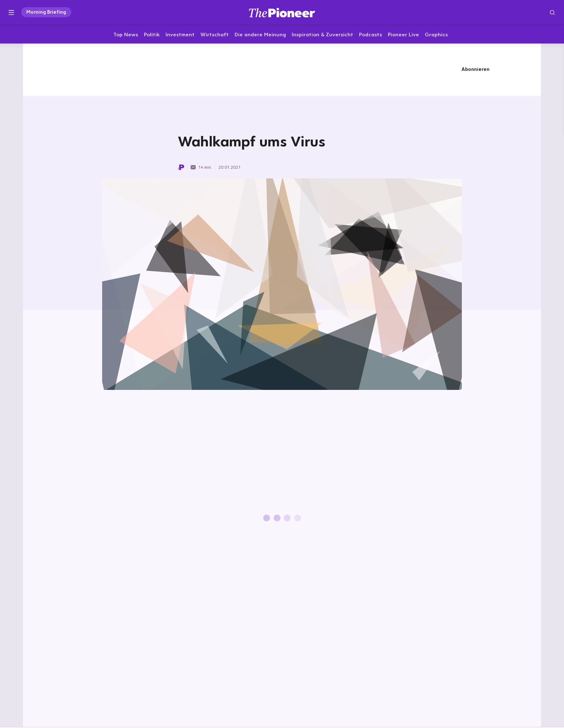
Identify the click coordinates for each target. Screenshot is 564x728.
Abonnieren (476, 70)
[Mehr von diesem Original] (282, 70)
